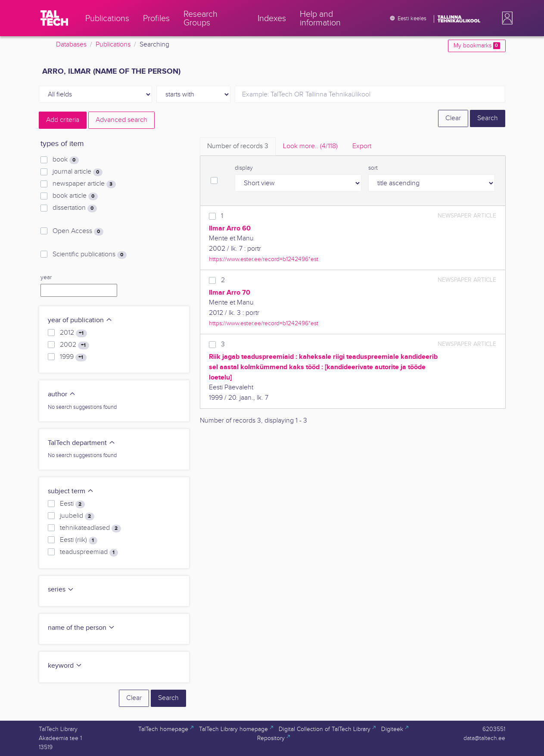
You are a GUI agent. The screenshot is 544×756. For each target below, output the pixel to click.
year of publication (80, 320)
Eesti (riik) (78, 540)
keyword (65, 666)
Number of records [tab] (238, 146)
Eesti (72, 504)
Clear (453, 118)
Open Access (78, 231)
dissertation (75, 208)
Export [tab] (362, 146)
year (46, 277)
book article (75, 196)
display (244, 168)
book (65, 160)
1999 (73, 357)
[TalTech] (54, 18)
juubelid (77, 516)
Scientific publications (89, 255)
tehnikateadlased (90, 528)
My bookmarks (477, 46)
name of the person (81, 628)
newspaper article (84, 184)
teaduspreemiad (89, 552)
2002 (74, 345)
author (62, 394)
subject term (71, 491)
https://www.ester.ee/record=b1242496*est (264, 259)
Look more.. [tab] (310, 146)
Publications (113, 45)
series (61, 590)
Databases (71, 45)
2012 (73, 333)
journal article (77, 172)
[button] (506, 18)
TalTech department (82, 443)
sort (373, 168)
